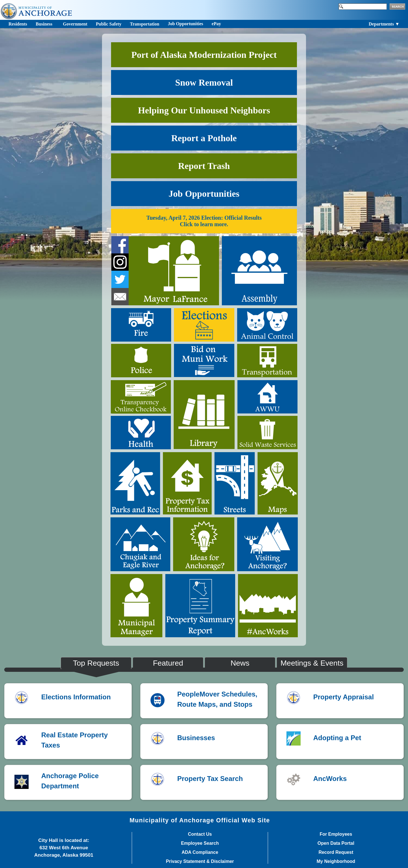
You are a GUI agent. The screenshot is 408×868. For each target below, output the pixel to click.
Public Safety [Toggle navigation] (109, 24)
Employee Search (200, 843)
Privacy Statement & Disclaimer (200, 861)
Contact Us (200, 834)
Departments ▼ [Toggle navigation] (384, 24)
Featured (168, 663)
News (240, 663)
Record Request (336, 852)
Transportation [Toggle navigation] (144, 24)
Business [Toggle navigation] (44, 24)
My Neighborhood (336, 861)
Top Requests (96, 663)
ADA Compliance (200, 852)
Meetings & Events (312, 663)
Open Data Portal (336, 843)
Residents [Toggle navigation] (18, 24)
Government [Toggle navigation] (75, 24)
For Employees (336, 834)
